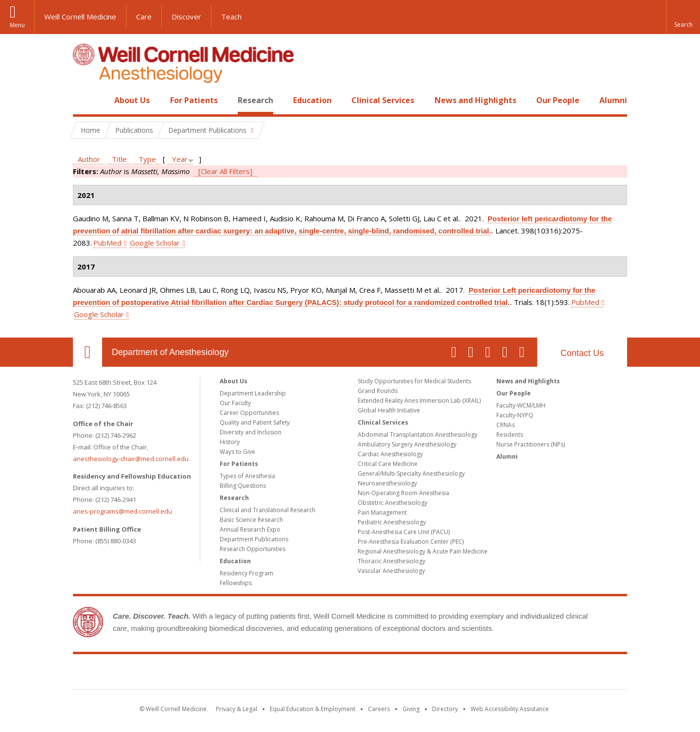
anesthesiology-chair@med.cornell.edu (131, 459)
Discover (186, 17)
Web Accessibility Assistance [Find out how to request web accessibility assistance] (510, 709)
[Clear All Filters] (225, 171)
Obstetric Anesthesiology (393, 503)
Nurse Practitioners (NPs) (531, 444)
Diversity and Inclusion (251, 432)
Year (180, 159)
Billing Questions (243, 486)
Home (84, 100)
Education (312, 100)
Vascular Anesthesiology (391, 571)
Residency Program (246, 573)
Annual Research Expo (250, 529)
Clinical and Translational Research (268, 510)
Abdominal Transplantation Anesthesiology (418, 435)
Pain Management (382, 512)
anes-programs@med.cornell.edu (122, 511)
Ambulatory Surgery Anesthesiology (407, 444)
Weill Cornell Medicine (80, 17)
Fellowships (236, 583)
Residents (510, 435)
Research (255, 100)
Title (119, 159)
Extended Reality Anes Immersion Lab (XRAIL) (419, 401)
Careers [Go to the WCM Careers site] (379, 709)
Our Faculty (235, 403)
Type (147, 159)
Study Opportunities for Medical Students (414, 381)
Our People (558, 100)
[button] (683, 17)
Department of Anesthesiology (170, 352)
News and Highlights (475, 100)
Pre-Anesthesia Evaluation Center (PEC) (411, 542)
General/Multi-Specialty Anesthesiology (411, 473)
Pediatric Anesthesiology (392, 522)
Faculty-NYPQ (515, 415)
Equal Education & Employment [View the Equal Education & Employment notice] (313, 709)
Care (144, 17)
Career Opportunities (249, 413)
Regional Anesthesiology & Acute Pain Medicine (423, 551)
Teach (231, 17)
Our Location (87, 352)
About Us (132, 100)
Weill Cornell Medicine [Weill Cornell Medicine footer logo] (350, 674)
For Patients (194, 100)
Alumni (613, 100)
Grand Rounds (378, 391)
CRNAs (506, 425)
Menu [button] (17, 25)
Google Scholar (155, 243)
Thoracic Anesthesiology (392, 561)
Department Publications (254, 539)
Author (89, 159)
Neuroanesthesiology (387, 483)
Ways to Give (237, 452)
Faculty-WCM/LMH (521, 405)
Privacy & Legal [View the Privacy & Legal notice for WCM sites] (236, 709)
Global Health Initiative (389, 410)
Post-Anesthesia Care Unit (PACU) (404, 532)
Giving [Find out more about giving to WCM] (411, 709)
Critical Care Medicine (388, 464)
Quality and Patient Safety (255, 422)
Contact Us (582, 353)
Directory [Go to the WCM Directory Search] (445, 709)
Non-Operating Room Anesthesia (403, 493)
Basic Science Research (251, 520)
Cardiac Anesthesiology (390, 454)
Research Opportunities (253, 549)
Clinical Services (383, 100)
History (230, 442)
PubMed (107, 243)
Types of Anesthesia (247, 476)
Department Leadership (253, 393)
